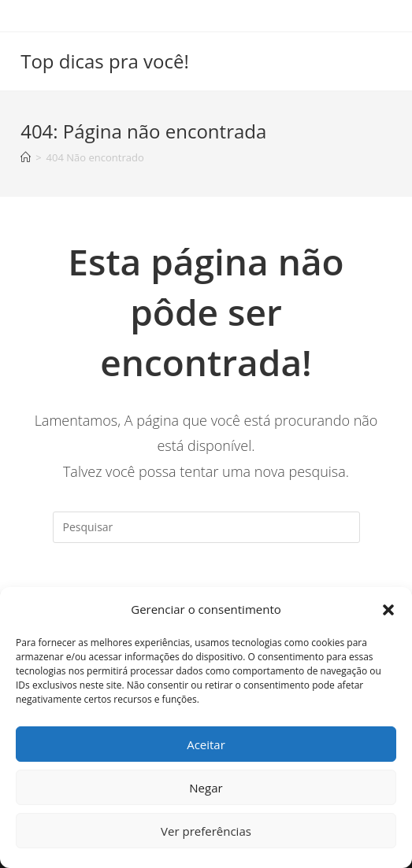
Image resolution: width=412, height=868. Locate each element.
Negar (206, 788)
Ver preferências (206, 831)
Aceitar (206, 744)
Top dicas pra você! (105, 61)
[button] (388, 610)
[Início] (26, 157)
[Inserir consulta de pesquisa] (206, 527)
